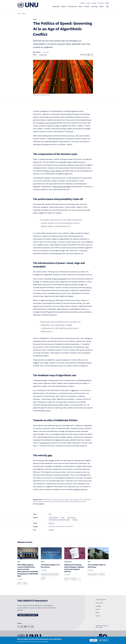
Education (102, 574)
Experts (89, 3)
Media (97, 612)
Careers (94, 3)
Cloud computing (58, 279)
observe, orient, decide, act (54, 171)
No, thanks (103, 640)
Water (19, 583)
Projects (83, 3)
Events (87, 6)
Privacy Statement (101, 600)
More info (46, 642)
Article (24, 14)
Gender (67, 579)
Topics (64, 6)
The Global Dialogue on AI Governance (50, 566)
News (80, 6)
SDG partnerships (93, 574)
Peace (25, 583)
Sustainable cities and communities (50, 574)
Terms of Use (99, 603)
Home (19, 14)
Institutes (56, 6)
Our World (101, 3)
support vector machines (48, 123)
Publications (72, 6)
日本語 (107, 3)
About (101, 6)
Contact (98, 616)
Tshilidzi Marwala (43, 55)
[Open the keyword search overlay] (107, 6)
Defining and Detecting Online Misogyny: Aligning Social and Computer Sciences (74, 568)
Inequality (74, 579)
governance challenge (62, 187)
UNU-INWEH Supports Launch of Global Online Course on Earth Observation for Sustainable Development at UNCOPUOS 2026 (28, 570)
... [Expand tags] (79, 579)
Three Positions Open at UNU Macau (97, 566)
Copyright (98, 606)
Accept (93, 640)
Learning (94, 6)
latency (89, 287)
